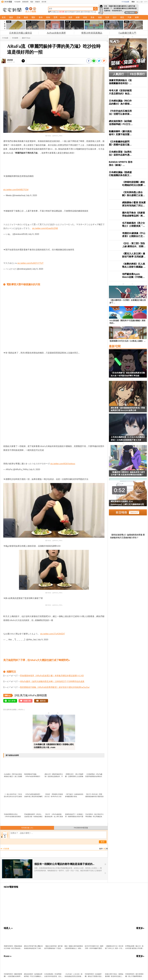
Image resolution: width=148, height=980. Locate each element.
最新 (11, 17)
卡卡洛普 (5, 38)
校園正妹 (56, 12)
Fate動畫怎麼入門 (127, 33)
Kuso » (8, 956)
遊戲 (100, 17)
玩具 (107, 17)
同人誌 (94, 12)
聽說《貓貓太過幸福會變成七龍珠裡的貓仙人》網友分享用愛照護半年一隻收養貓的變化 (74, 947)
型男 (56, 17)
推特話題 (42, 695)
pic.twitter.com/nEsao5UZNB (45, 228)
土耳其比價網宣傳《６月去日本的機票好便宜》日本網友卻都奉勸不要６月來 (128, 438)
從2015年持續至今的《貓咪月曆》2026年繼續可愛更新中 (94, 947)
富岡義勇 (71, 12)
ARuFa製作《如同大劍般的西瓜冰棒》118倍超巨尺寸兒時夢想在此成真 (52, 681)
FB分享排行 (137, 74)
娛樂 (78, 17)
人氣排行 (118, 74)
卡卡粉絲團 (125, 2)
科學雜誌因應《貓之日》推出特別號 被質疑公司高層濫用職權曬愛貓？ (135, 947)
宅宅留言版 (27, 828)
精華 (137, 17)
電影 (32, 2)
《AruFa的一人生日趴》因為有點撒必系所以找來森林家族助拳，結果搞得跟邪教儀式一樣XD (74, 975)
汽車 (130, 17)
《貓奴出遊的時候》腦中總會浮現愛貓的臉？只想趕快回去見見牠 (53, 947)
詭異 (70, 17)
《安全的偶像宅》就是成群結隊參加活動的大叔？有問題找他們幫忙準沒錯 (128, 374)
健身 (82, 12)
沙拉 (17, 695)
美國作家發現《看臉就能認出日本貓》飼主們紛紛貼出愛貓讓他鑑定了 (13, 947)
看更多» (140, 928)
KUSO (63, 17)
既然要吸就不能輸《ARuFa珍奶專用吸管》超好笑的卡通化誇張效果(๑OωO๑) (55, 687)
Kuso (29, 38)
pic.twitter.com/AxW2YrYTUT (30, 263)
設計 (115, 17)
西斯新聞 (25, 2)
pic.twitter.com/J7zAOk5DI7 (53, 634)
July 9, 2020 (31, 195)
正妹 (18, 17)
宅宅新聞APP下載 (34, 9)
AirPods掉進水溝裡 (56, 33)
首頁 (4, 17)
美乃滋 (24, 695)
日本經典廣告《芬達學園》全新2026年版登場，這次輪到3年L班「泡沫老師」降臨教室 (54, 975)
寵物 (48, 17)
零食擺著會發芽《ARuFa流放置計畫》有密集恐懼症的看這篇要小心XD (52, 676)
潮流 (122, 17)
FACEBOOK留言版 (81, 828)
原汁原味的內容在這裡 (13, 161)
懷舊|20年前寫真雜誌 (92, 33)
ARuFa (32, 695)
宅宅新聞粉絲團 (27, 9)
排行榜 (44, 2)
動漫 (26, 17)
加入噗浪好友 (31, 9)
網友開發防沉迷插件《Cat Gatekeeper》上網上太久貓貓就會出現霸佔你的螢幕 (127, 503)
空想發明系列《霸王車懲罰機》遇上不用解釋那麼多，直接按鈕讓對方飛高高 (134, 975)
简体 (133, 2)
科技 (85, 17)
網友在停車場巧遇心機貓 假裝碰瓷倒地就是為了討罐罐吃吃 (33, 947)
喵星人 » (8, 928)
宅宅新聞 (17, 2)
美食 (92, 17)
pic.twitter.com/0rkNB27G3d (16, 190)
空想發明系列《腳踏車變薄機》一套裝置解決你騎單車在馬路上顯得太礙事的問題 (13, 975)
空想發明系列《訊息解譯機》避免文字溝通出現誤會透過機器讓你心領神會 (94, 975)
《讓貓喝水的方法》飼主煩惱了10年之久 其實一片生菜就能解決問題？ (114, 947)
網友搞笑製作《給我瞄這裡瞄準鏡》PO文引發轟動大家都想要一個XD (33, 975)
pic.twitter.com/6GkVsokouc (63, 464)
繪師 (66, 12)
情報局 (37, 2)
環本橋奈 (87, 12)
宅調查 (78, 12)
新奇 (41, 17)
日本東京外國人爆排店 (21, 33)
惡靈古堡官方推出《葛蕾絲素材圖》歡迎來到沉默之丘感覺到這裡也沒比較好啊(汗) (114, 975)
